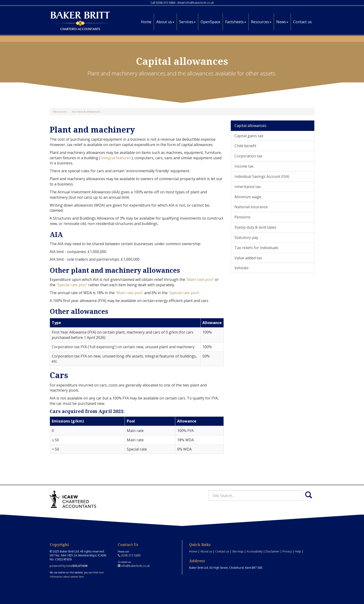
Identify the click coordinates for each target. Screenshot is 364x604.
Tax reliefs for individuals (256, 248)
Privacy (287, 551)
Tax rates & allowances (86, 112)
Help (298, 551)
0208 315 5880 (129, 555)
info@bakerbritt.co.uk (200, 3)
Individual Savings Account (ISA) (262, 176)
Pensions (242, 217)
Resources (261, 22)
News (282, 22)
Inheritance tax (248, 187)
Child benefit (245, 146)
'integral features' (116, 158)
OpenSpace (210, 22)
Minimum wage (248, 197)
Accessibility (255, 551)
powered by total (69, 566)
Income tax (244, 166)
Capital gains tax (249, 136)
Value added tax (248, 258)
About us (165, 22)
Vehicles (242, 268)
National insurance (251, 207)
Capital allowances (250, 126)
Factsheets (236, 22)
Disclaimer (273, 551)
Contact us (302, 22)
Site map (238, 551)
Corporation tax (248, 156)
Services (187, 22)
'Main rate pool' (200, 279)
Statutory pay (246, 237)
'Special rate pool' (72, 285)
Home (146, 22)
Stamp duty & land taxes (255, 227)
